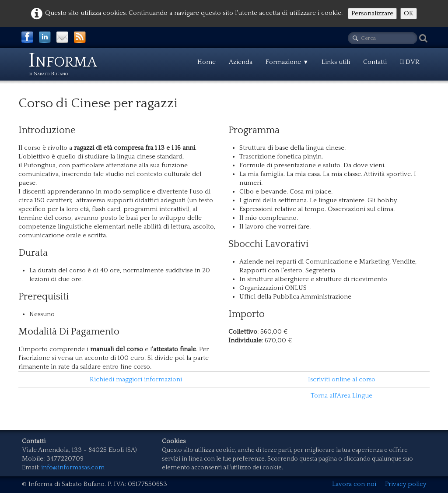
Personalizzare (372, 13)
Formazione (287, 62)
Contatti (375, 62)
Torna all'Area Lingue (341, 396)
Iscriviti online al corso (342, 379)
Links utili (336, 62)
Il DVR (410, 62)
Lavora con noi (354, 484)
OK (409, 13)
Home (206, 62)
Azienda (241, 62)
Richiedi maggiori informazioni (136, 379)
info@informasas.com (73, 467)
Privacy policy (406, 484)
